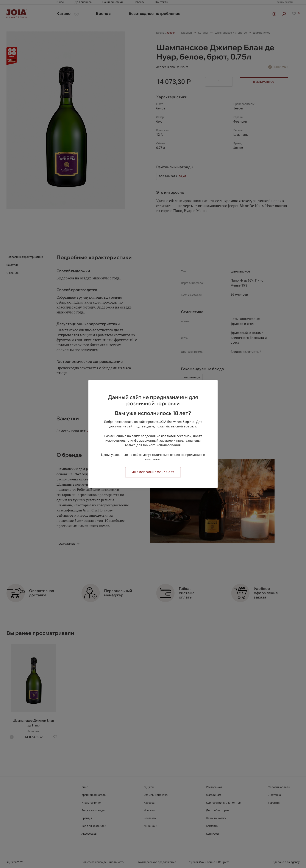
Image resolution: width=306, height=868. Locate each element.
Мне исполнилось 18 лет (153, 472)
